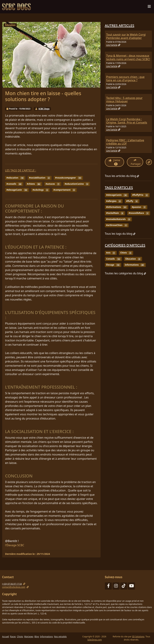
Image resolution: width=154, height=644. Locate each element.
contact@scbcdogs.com (14, 587)
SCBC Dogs (44, 109)
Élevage (113, 265)
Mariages (29, 637)
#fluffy (132, 201)
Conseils (113, 259)
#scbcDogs (41, 190)
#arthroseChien (117, 225)
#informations (116, 207)
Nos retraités (60, 637)
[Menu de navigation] (149, 7)
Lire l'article (113, 45)
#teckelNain (115, 213)
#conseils (14, 184)
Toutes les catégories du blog (125, 273)
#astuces (53, 184)
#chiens (34, 184)
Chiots (126, 253)
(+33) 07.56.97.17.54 (12, 584)
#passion (139, 207)
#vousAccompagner (68, 178)
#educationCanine (77, 184)
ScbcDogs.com (94, 640)
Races (13, 637)
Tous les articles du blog (122, 176)
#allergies (114, 201)
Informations (135, 265)
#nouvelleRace (139, 213)
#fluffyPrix (140, 195)
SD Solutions (138, 637)
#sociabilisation (40, 178)
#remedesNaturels (118, 219)
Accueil (6, 637)
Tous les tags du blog (120, 234)
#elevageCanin (17, 190)
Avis (111, 253)
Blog (37, 637)
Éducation (10, 25)
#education (15, 178)
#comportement (64, 190)
